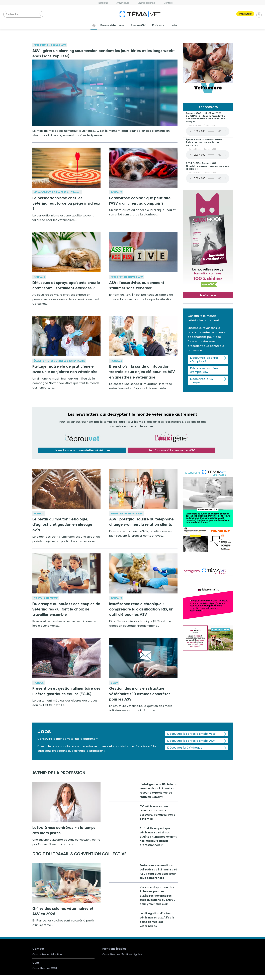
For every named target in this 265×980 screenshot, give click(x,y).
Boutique (103, 3)
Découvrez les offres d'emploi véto (204, 360)
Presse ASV (138, 25)
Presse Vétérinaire (112, 25)
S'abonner (245, 14)
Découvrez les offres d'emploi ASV (204, 370)
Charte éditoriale (146, 3)
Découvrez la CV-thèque (203, 381)
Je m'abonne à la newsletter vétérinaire (82, 450)
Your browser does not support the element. (208, 131)
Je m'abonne (208, 295)
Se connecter (259, 15)
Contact (168, 3)
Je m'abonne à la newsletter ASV (171, 450)
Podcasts (158, 25)
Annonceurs (123, 3)
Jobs (174, 25)
